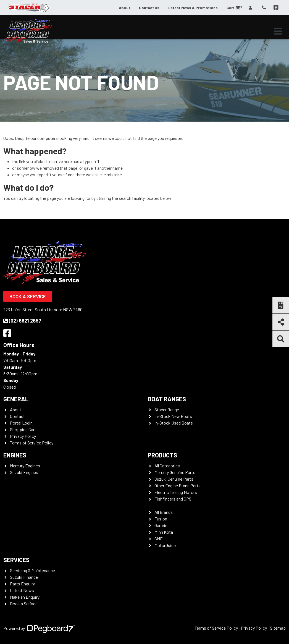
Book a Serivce (24, 604)
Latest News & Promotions (193, 8)
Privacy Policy (23, 436)
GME (159, 539)
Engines (15, 455)
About (124, 8)
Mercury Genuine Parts (175, 472)
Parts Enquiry (22, 584)
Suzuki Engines (24, 472)
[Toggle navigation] (278, 31)
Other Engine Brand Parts (178, 485)
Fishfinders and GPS (173, 499)
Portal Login (21, 423)
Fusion (161, 519)
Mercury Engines (25, 466)
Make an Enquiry (25, 597)
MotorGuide (165, 545)
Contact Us (149, 8)
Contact (17, 416)
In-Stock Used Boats (174, 423)
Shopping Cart (23, 429)
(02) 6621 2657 (22, 321)
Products (162, 455)
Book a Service (28, 296)
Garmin (161, 525)
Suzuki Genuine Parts (174, 479)
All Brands (164, 512)
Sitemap (278, 628)
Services (16, 560)
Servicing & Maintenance (32, 570)
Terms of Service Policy (32, 443)
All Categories (167, 466)
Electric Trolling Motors (176, 492)
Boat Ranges (167, 399)
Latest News (22, 590)
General (16, 399)
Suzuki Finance (24, 577)
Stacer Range (167, 409)
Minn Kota (164, 532)
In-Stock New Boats (173, 416)
